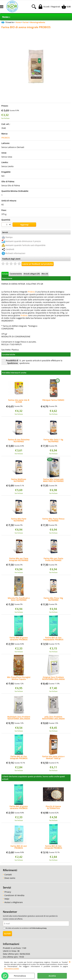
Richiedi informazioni (15, 253)
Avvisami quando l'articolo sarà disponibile (25, 245)
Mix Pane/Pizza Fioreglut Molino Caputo (19, 678)
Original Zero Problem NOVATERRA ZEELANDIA (53, 678)
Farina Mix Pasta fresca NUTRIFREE (53, 520)
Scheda (5, 274)
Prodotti (6, 17)
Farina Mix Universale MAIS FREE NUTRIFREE (53, 480)
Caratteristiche (16, 274)
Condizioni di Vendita (14, 895)
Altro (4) (45, 274)
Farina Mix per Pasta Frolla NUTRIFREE (53, 559)
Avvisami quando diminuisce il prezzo (23, 241)
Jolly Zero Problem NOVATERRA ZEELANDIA (53, 718)
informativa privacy (39, 928)
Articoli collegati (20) (32, 274)
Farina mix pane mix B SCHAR (19, 401)
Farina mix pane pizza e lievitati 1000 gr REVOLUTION (53, 757)
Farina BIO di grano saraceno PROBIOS (19, 639)
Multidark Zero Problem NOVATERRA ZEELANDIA (19, 718)
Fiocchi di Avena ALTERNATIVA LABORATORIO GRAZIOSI (53, 807)
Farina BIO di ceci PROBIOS (19, 847)
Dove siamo (10, 878)
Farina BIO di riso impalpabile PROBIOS (53, 639)
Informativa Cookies (11, 968)
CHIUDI (70, 962)
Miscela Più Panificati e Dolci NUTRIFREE (19, 599)
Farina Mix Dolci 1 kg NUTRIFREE (53, 441)
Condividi (10, 249)
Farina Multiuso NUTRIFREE (19, 480)
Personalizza (20, 976)
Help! (7, 899)
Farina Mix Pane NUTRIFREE (19, 520)
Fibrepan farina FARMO (53, 400)
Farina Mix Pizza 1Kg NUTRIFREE (53, 599)
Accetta (52, 976)
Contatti (8, 875)
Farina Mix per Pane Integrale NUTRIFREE (19, 559)
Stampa (9, 237)
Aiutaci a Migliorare (14, 902)
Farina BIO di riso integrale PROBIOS (19, 757)
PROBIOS (6, 138)
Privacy (8, 892)
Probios (31, 292)
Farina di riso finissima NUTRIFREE (19, 441)
